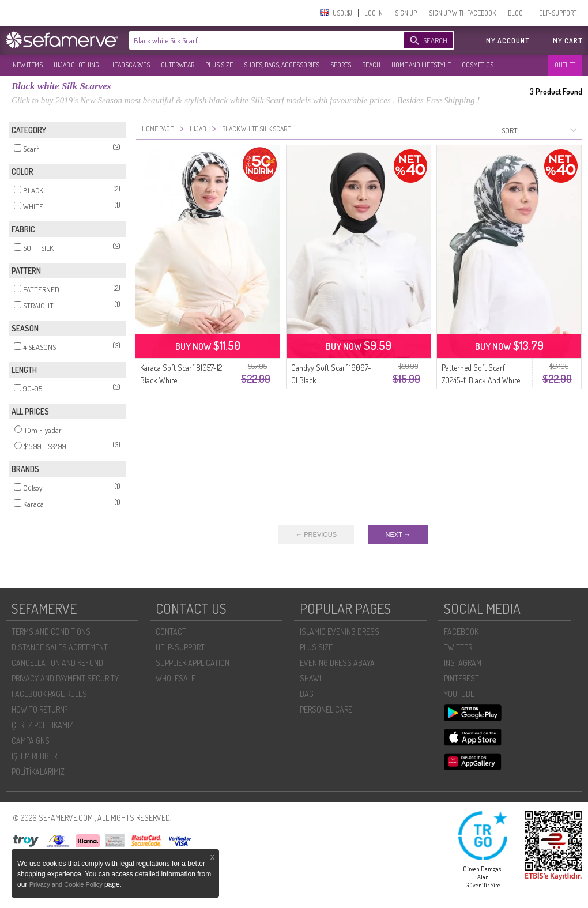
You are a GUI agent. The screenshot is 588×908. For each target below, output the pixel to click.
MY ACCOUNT (508, 41)
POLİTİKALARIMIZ (38, 772)
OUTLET (565, 65)
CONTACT (171, 632)
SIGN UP (406, 13)
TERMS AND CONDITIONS (51, 632)
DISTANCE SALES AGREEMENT (60, 647)
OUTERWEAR (178, 65)
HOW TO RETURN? (39, 709)
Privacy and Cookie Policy (67, 884)
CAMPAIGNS (31, 741)
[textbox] (255, 40)
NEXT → (398, 534)
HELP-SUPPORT (556, 13)
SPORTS (341, 65)
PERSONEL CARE (326, 709)
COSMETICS (478, 65)
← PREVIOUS (316, 534)
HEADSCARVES (130, 65)
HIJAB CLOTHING (76, 65)
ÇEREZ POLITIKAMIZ (42, 725)
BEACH (371, 65)
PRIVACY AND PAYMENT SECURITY (65, 678)
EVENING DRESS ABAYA (337, 663)
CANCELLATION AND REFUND (57, 663)
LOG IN (374, 13)
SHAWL (311, 678)
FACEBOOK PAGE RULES (49, 694)
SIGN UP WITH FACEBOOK (462, 13)
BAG (307, 694)
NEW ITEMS (28, 65)
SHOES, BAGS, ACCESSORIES (282, 65)
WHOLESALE (176, 678)
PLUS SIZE (219, 65)
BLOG (515, 13)
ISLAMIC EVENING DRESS (340, 632)
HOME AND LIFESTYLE (421, 65)
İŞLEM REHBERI (35, 756)
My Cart (568, 41)
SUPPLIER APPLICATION (193, 663)
